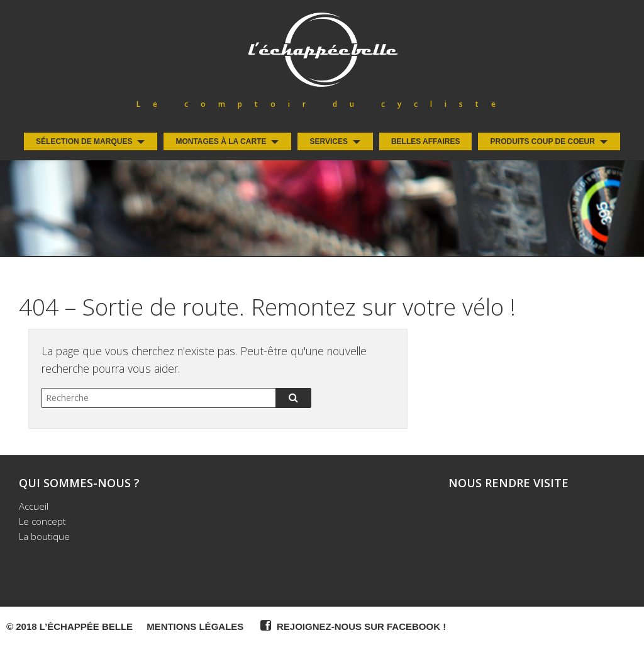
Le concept (42, 521)
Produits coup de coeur (542, 141)
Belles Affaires (426, 141)
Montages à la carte (221, 141)
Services (328, 141)
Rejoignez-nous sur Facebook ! (352, 626)
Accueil (34, 506)
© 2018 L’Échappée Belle (69, 626)
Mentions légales (195, 626)
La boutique (44, 536)
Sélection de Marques (84, 141)
